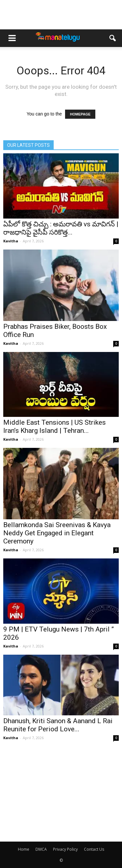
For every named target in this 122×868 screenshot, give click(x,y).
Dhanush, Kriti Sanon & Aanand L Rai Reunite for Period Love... (58, 725)
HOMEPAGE (80, 114)
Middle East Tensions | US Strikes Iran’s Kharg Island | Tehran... (54, 426)
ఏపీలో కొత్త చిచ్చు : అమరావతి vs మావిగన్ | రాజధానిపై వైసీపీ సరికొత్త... (61, 228)
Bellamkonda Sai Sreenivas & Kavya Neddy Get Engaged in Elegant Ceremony (57, 533)
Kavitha (11, 241)
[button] (113, 38)
